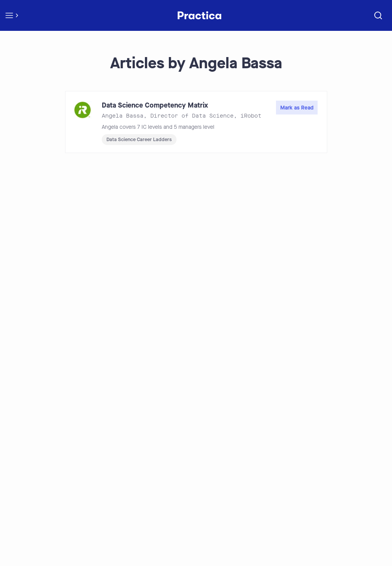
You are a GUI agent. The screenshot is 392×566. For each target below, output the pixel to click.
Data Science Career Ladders (139, 139)
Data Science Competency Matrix (155, 105)
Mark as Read (297, 108)
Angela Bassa (123, 116)
